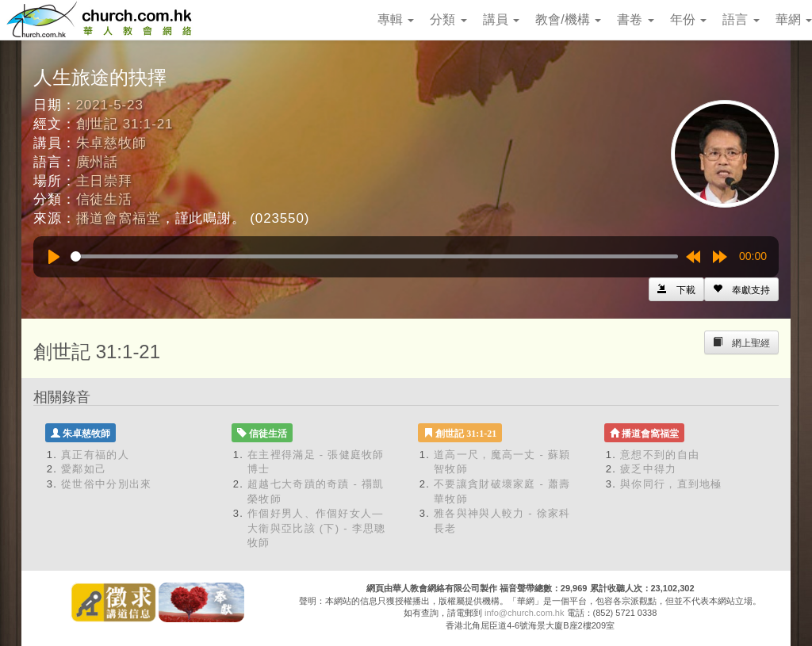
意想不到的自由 (660, 455)
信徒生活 (104, 199)
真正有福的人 (95, 455)
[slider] (374, 256)
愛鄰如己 (84, 469)
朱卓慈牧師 (111, 143)
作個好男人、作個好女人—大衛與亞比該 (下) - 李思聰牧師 (317, 528)
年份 (688, 19)
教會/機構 (568, 19)
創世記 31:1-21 (125, 124)
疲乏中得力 (649, 469)
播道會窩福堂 (119, 218)
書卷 (635, 19)
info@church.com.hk (524, 613)
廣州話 (98, 162)
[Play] (54, 257)
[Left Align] (741, 289)
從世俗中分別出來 (106, 484)
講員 (501, 19)
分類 (448, 19)
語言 (741, 19)
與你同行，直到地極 (671, 484)
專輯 (396, 19)
